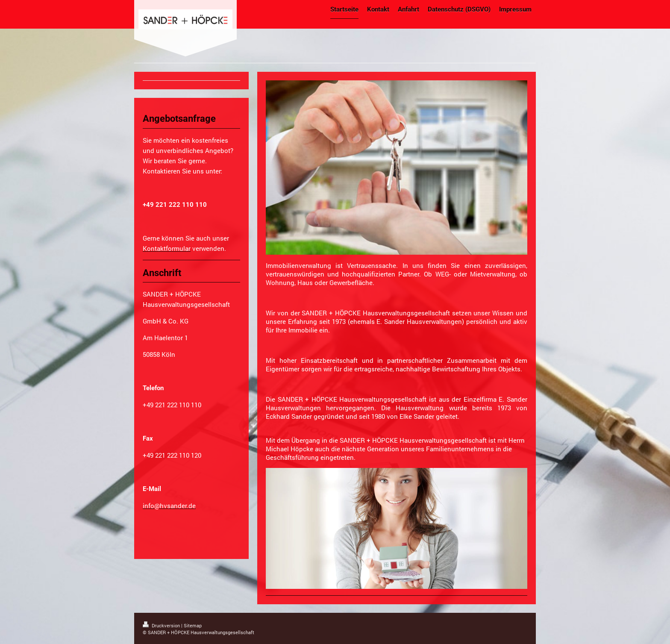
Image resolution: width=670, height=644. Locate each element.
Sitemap (193, 625)
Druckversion (162, 625)
